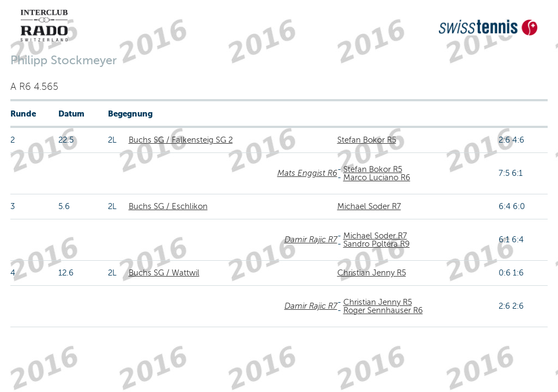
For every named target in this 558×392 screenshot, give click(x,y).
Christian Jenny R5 (372, 273)
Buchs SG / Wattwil (164, 273)
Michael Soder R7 (369, 206)
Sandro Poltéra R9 (377, 244)
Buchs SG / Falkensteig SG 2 (181, 140)
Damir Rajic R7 (311, 240)
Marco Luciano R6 (377, 177)
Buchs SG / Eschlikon (168, 206)
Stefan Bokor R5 (367, 140)
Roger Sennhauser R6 (383, 310)
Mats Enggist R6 (307, 173)
